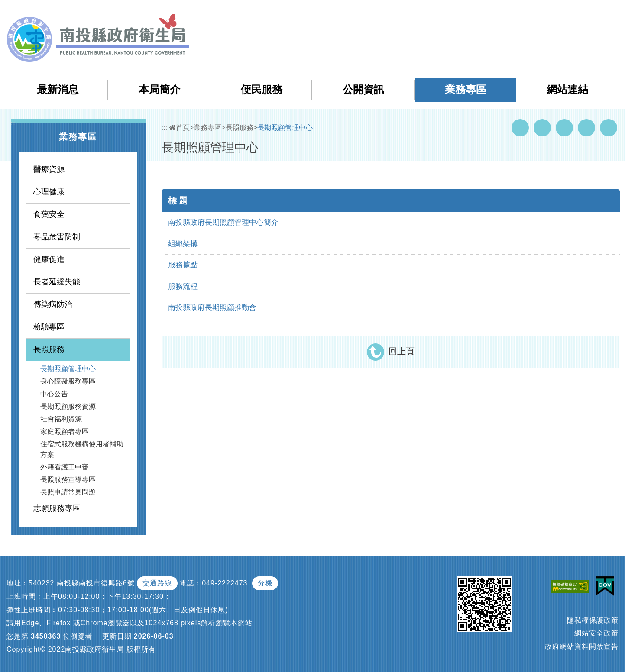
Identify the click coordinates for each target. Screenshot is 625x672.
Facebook (520, 128)
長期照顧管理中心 (68, 369)
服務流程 (183, 286)
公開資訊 (363, 89)
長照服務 (49, 349)
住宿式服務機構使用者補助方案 (82, 449)
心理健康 (49, 192)
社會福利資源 (61, 419)
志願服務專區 (57, 508)
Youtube (542, 128)
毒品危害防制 (57, 237)
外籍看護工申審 (65, 467)
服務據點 (183, 265)
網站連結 (567, 89)
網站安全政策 (596, 633)
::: (444, 13)
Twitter (564, 128)
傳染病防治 (53, 304)
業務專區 (466, 89)
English (560, 12)
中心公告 (54, 394)
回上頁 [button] (402, 351)
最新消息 (58, 89)
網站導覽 (462, 12)
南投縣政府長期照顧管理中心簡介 (223, 222)
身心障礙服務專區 (68, 381)
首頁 (180, 128)
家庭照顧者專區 (65, 431)
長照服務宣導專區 (68, 480)
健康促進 (49, 259)
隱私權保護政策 (593, 620)
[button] (584, 13)
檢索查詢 (497, 12)
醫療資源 (49, 169)
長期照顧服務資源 (68, 406)
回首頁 (530, 12)
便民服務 (262, 89)
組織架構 (183, 244)
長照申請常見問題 (68, 492)
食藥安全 (49, 214)
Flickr (586, 128)
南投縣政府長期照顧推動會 (212, 308)
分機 (265, 583)
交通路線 (157, 583)
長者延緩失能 (57, 282)
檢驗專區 (49, 327)
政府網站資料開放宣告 (582, 647)
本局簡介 (159, 89)
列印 (609, 128)
